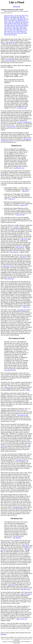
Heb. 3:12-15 (20, 30)
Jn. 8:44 (19, 25)
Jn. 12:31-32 (9, 27)
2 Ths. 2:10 (15, 28)
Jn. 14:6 (16, 27)
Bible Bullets (16, 640)
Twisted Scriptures (27, 639)
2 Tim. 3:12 (12, 30)
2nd (18, 17)
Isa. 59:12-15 (17, 168)
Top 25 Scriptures (12, 642)
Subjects (8, 639)
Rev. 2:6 (23, 31)
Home (8, 637)
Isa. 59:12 (22, 16)
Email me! (4, 634)
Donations (27, 642)
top (14, 42)
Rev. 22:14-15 (13, 35)
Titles (12, 639)
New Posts (17, 637)
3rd (21, 17)
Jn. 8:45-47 (25, 25)
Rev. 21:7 (14, 33)
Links (23, 642)
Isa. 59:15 (14, 19)
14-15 (19, 210)
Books (22, 637)
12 (5, 189)
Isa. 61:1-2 (27, 122)
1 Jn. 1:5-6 (16, 31)
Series (26, 637)
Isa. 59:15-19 (21, 19)
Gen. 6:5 (7, 16)
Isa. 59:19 (12, 20)
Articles (31, 637)
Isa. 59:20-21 (20, 20)
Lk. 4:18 (7, 25)
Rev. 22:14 (26, 545)
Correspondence (16, 643)
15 (10, 266)
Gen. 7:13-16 (14, 16)
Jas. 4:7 (10, 31)
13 (16, 196)
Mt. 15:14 (26, 22)
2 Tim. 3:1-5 (24, 205)
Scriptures (5, 642)
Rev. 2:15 (7, 33)
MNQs (12, 637)
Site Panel (3, 637)
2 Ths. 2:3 (22, 27)
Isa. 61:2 (12, 22)
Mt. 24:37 (24, 23)
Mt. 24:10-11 (9, 23)
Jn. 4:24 (13, 25)
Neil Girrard (16, 7)
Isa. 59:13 (14, 17)
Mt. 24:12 (17, 23)
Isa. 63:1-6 (19, 22)
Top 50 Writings (18, 639)
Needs (19, 642)
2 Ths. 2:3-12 (4, 141)
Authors (3, 639)
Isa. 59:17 (9, 59)
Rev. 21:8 (21, 33)
